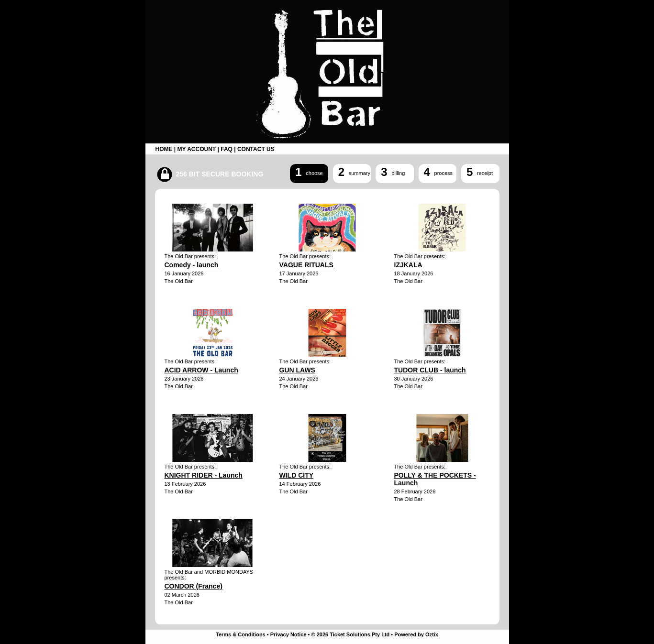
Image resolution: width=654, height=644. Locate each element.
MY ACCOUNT (197, 149)
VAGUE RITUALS (306, 265)
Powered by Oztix (416, 634)
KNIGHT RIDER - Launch (204, 475)
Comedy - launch (192, 265)
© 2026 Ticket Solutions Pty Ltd (351, 634)
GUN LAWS (297, 370)
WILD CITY (297, 475)
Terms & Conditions (241, 634)
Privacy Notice (288, 634)
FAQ (227, 149)
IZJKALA (408, 265)
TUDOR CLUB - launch (430, 370)
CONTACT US (256, 149)
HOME (164, 149)
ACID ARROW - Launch (201, 370)
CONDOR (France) (194, 586)
